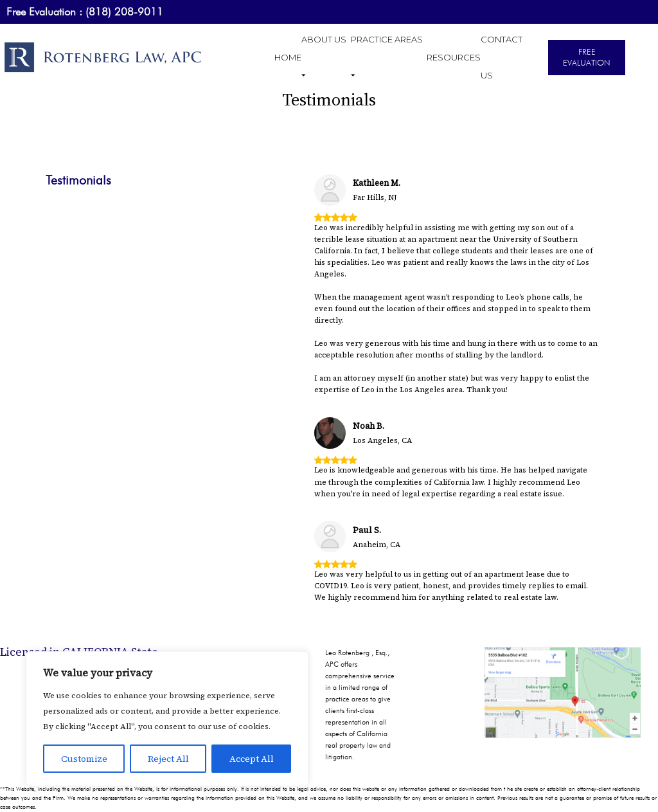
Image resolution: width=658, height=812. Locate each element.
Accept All (252, 759)
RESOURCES (454, 57)
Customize (84, 759)
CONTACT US (502, 57)
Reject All (168, 759)
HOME (288, 57)
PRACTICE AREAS (387, 57)
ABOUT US (324, 57)
